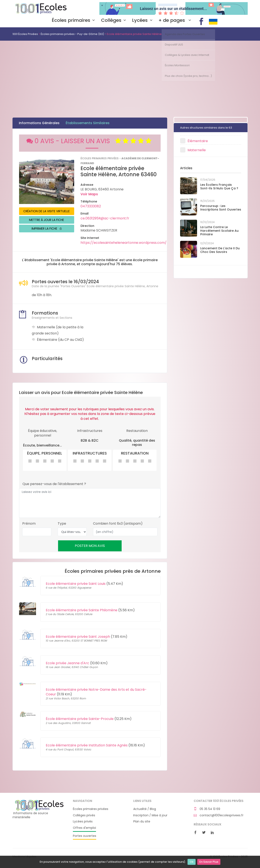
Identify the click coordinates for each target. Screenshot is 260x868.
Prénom (29, 524)
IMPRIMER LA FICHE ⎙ (47, 229)
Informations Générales (39, 123)
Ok (192, 862)
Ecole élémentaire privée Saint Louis (76, 584)
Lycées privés (83, 822)
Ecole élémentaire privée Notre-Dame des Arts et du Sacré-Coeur (96, 692)
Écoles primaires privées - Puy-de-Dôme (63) (72, 34)
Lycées (143, 20)
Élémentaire (198, 141)
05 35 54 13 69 (207, 809)
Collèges (115, 20)
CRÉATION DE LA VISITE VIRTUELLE (47, 211)
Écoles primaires (74, 20)
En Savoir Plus (209, 862)
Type (62, 524)
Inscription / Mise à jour (150, 815)
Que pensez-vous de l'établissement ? (54, 484)
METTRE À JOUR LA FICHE (47, 220)
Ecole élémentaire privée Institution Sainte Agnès (87, 745)
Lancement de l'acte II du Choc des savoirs (220, 250)
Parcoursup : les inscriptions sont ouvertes (221, 208)
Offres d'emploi (84, 828)
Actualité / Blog (145, 809)
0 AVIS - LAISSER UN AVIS (90, 141)
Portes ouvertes (85, 836)
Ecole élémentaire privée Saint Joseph (78, 637)
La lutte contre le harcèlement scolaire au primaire (219, 231)
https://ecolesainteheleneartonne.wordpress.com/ (124, 243)
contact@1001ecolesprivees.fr (219, 815)
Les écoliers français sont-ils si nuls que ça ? (219, 186)
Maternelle (197, 150)
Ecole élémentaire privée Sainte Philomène (82, 610)
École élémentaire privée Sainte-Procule (80, 719)
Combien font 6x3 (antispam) (118, 524)
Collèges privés (84, 815)
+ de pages (176, 20)
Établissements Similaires (88, 123)
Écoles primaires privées (91, 809)
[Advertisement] (130, 72)
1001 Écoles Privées (40, 8)
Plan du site (142, 822)
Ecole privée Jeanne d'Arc (67, 663)
